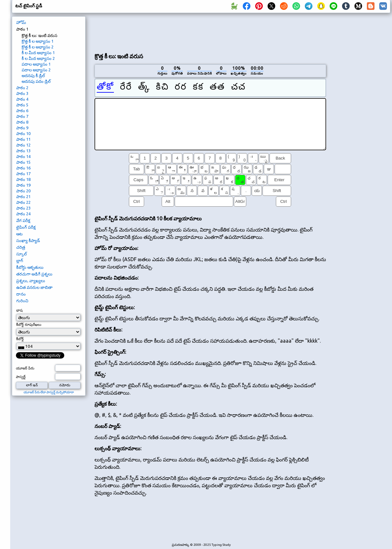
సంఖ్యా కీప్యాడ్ (28, 240)
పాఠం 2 (22, 88)
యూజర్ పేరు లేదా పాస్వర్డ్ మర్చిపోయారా (49, 392)
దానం (21, 294)
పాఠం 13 (23, 151)
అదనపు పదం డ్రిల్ (36, 81)
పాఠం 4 (22, 99)
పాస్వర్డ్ (21, 377)
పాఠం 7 (22, 116)
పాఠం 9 (22, 128)
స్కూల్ (21, 254)
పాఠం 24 (23, 214)
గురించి (22, 301)
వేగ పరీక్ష (23, 220)
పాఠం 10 (23, 133)
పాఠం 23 (23, 208)
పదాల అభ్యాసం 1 (36, 64)
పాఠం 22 (23, 202)
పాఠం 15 (23, 162)
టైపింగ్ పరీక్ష (26, 227)
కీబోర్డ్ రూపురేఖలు (29, 324)
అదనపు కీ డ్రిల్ (33, 75)
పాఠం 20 (23, 191)
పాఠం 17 (23, 174)
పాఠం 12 (23, 145)
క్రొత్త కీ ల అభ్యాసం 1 (38, 41)
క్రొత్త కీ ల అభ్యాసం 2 (38, 47)
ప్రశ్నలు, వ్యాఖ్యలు (31, 281)
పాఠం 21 (23, 196)
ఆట (19, 234)
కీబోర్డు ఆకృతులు (30, 267)
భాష (19, 310)
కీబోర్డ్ (20, 339)
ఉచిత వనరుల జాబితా (34, 287)
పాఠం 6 (22, 111)
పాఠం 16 (23, 168)
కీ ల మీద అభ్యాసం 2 (38, 58)
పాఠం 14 (23, 156)
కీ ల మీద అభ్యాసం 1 (38, 53)
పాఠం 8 (22, 122)
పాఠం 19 (23, 185)
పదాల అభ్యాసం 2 (36, 70)
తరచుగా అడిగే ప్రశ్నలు (34, 274)
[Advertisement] (210, 32)
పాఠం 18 (23, 179)
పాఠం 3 (22, 93)
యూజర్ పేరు (25, 368)
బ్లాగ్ (20, 260)
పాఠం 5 (22, 105)
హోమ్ (21, 22)
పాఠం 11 (23, 139)
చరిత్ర (21, 247)
